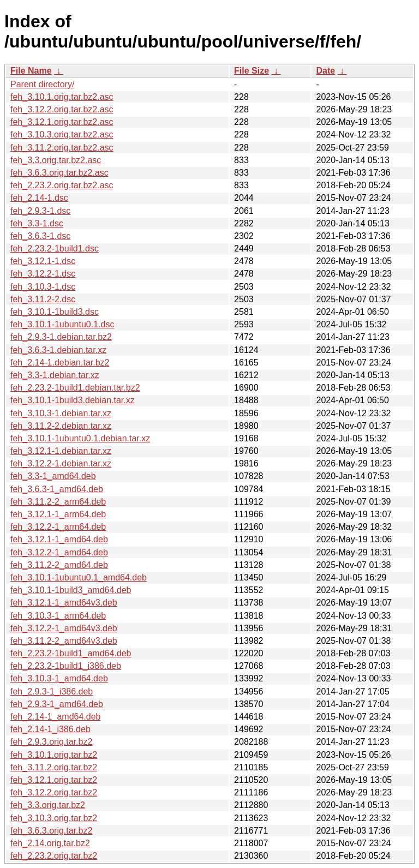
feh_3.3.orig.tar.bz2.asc (56, 160)
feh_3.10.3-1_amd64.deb (59, 678)
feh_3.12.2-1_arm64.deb (58, 527)
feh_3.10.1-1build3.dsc (55, 312)
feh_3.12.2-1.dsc (43, 274)
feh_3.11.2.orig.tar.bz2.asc (62, 148)
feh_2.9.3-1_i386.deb (52, 692)
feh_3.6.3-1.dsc (40, 236)
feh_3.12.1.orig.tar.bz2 (54, 780)
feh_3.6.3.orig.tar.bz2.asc (59, 173)
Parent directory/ (42, 84)
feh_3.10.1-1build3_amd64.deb (71, 590)
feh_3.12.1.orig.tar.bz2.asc (62, 122)
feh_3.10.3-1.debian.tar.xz (61, 413)
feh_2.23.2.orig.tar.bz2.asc (62, 185)
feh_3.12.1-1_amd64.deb (59, 539)
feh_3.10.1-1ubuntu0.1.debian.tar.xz (80, 438)
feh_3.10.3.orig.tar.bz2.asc (62, 134)
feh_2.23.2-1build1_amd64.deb (71, 653)
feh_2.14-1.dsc (39, 198)
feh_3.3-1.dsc (37, 223)
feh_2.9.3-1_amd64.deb (57, 704)
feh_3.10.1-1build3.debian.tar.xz (73, 400)
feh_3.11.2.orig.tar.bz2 (54, 767)
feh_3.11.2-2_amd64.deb (59, 565)
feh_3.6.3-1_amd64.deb (57, 489)
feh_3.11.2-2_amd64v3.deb (64, 641)
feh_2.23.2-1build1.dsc (55, 249)
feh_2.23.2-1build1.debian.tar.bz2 (75, 388)
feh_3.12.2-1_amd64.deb (59, 552)
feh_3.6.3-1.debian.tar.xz (58, 350)
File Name (31, 71)
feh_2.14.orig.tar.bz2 (50, 843)
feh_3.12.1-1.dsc (43, 261)
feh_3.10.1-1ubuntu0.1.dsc (62, 324)
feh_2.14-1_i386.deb (50, 729)
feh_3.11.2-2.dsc (43, 299)
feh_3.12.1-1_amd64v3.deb (64, 603)
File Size (252, 71)
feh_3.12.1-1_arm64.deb (58, 514)
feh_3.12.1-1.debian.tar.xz (61, 451)
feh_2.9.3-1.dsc (40, 211)
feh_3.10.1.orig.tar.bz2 (54, 755)
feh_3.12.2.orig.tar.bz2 (54, 792)
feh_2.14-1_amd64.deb (55, 717)
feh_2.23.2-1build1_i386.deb (66, 666)
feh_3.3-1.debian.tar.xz (55, 375)
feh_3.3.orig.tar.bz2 (48, 805)
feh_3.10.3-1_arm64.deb (58, 616)
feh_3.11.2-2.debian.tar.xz (61, 426)
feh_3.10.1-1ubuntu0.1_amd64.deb (79, 577)
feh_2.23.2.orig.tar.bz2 (54, 856)
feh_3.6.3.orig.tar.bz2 (51, 831)
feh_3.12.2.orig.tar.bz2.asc (62, 109)
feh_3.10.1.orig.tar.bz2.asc (62, 97)
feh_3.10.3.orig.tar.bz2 (54, 818)
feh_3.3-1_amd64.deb (53, 476)
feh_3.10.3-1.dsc (43, 287)
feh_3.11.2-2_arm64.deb (58, 502)
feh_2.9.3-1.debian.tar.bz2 (61, 337)
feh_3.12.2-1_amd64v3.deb (64, 628)
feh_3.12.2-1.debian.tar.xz (61, 463)
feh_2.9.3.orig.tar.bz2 (51, 742)
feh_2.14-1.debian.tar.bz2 (60, 363)
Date (325, 71)
